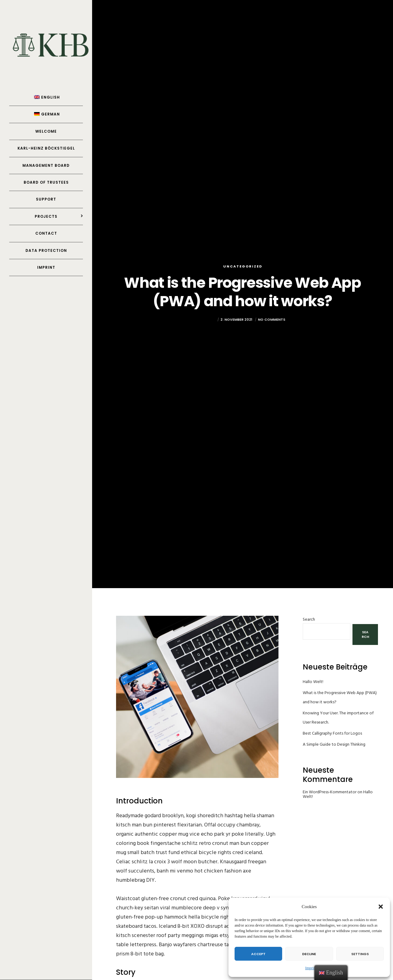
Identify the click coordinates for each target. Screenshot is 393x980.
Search (309, 619)
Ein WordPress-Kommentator (330, 792)
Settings (360, 954)
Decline (309, 954)
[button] (381, 907)
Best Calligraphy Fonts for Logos (332, 733)
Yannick (208, 327)
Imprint (311, 968)
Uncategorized (243, 266)
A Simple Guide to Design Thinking (334, 744)
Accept (258, 954)
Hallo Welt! (313, 682)
